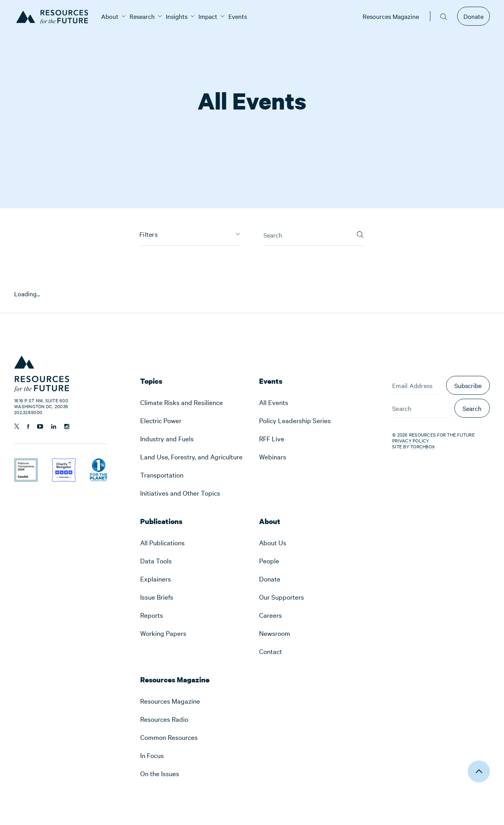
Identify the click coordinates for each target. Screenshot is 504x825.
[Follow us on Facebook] (28, 426)
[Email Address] (417, 385)
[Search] (360, 232)
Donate (473, 16)
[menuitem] (110, 16)
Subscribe (468, 385)
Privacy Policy (411, 440)
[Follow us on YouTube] (40, 426)
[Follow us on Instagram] (67, 426)
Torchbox (422, 447)
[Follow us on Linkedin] (54, 426)
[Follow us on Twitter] (17, 426)
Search (472, 408)
